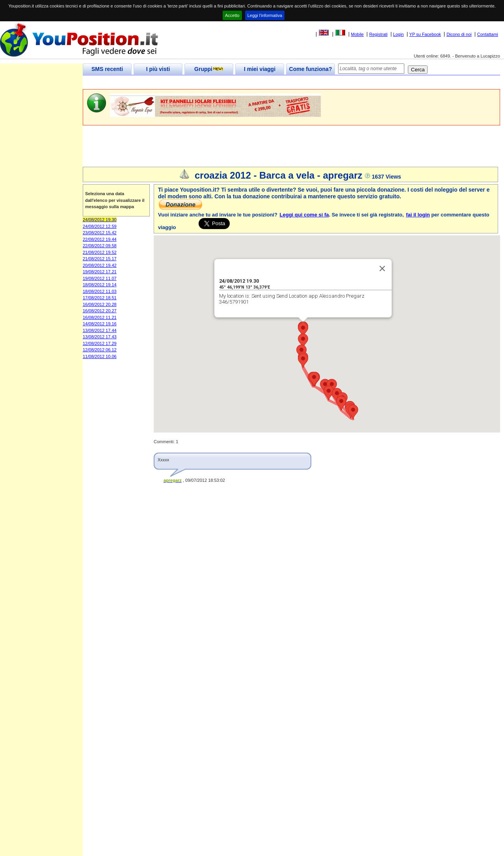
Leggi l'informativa (265, 15)
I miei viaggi (260, 69)
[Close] (382, 269)
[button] (303, 341)
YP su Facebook (425, 34)
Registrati (378, 34)
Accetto (232, 15)
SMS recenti (107, 69)
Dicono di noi (459, 34)
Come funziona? (311, 69)
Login (399, 34)
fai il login (418, 215)
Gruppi (209, 69)
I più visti (158, 69)
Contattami (488, 34)
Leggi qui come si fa (304, 215)
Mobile (357, 34)
